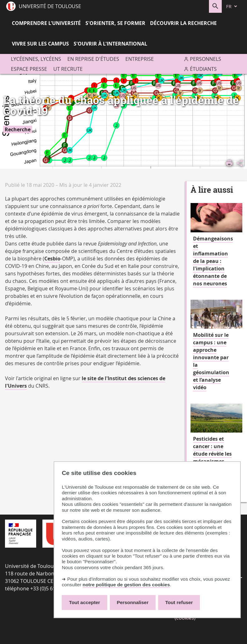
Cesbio (52, 259)
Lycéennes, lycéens (36, 59)
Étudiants (203, 69)
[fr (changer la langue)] (232, 6)
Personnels (206, 59)
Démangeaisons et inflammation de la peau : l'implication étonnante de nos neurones (213, 261)
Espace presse (29, 69)
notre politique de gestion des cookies (126, 585)
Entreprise (140, 59)
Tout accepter (85, 602)
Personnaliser (133, 602)
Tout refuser (179, 602)
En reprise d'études (93, 59)
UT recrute (68, 69)
